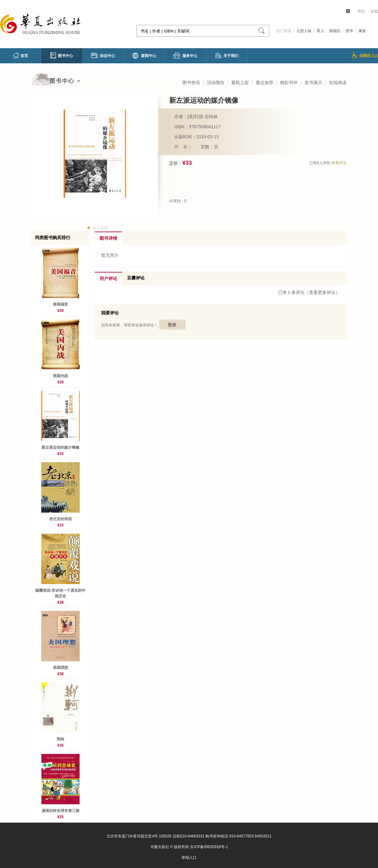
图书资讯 (191, 83)
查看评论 (339, 163)
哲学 (350, 31)
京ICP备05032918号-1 (209, 847)
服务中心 (186, 55)
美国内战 (62, 376)
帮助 (361, 11)
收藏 (374, 11)
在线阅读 (338, 83)
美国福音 (60, 304)
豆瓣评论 (136, 278)
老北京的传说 (60, 519)
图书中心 (62, 55)
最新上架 (240, 83)
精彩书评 (289, 83)
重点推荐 (265, 83)
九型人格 (304, 31)
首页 (20, 55)
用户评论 (108, 279)
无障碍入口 (365, 55)
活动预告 (216, 83)
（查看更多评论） (322, 293)
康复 (362, 31)
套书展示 (313, 83)
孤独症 (335, 31)
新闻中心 (144, 56)
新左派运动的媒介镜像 (60, 447)
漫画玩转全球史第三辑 (60, 811)
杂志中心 (103, 55)
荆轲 (60, 739)
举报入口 (189, 858)
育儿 (320, 31)
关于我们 (227, 56)
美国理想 (60, 668)
